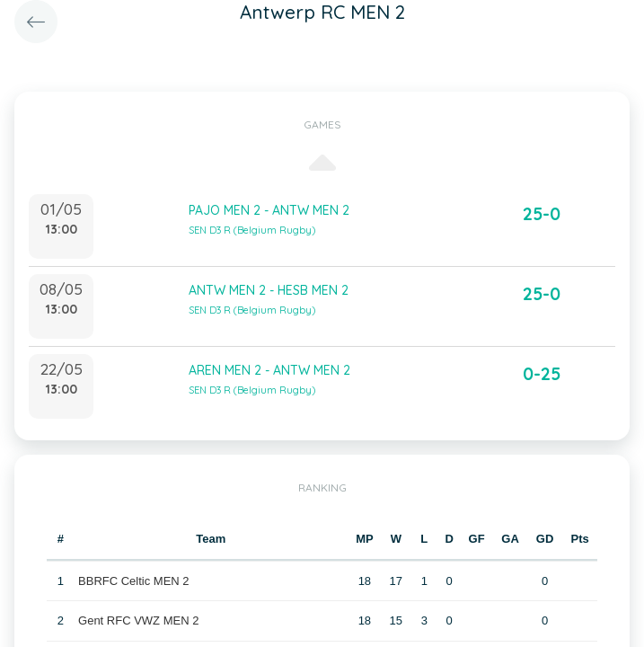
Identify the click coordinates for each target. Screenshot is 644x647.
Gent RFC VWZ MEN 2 (138, 620)
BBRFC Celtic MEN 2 (134, 581)
